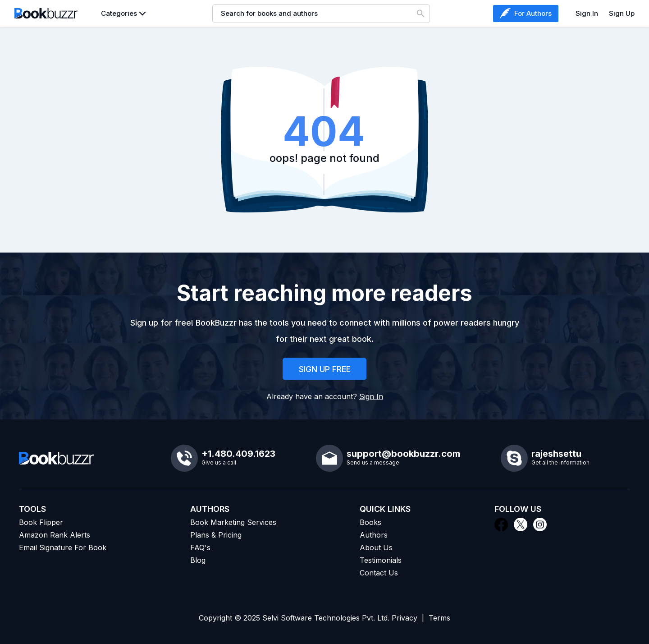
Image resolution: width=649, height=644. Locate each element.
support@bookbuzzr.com (403, 454)
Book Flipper (41, 522)
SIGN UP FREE (325, 370)
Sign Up (622, 13)
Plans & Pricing (216, 535)
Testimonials (381, 560)
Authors (374, 535)
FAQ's (200, 547)
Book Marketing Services (233, 522)
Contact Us (379, 573)
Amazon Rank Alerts (55, 535)
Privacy (404, 618)
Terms (439, 618)
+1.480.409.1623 (238, 454)
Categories (119, 13)
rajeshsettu (556, 454)
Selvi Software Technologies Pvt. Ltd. (326, 618)
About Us (376, 547)
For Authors (526, 14)
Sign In (587, 13)
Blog (198, 560)
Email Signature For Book (63, 547)
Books (370, 522)
